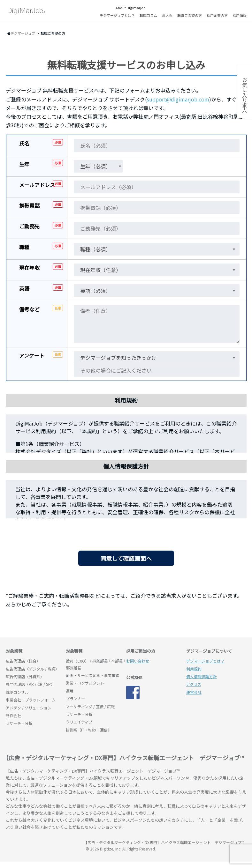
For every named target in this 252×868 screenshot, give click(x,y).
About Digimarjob (131, 8)
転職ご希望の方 (190, 15)
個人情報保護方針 (202, 676)
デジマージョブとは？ (117, 15)
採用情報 (240, 15)
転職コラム (148, 15)
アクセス (194, 684)
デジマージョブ (42, 845)
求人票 (167, 15)
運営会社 (194, 692)
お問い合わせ (138, 661)
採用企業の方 (217, 15)
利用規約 (194, 669)
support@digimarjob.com (178, 99)
